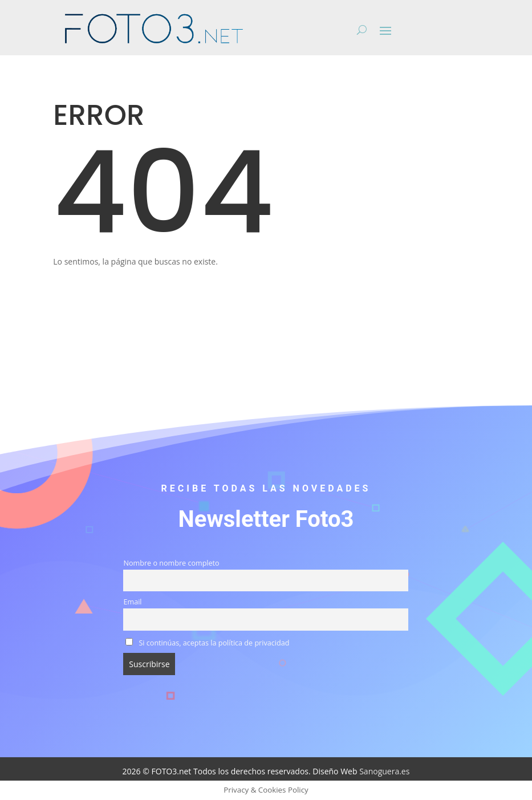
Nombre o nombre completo (171, 563)
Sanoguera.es (384, 771)
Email (132, 602)
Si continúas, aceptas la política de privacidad (207, 643)
